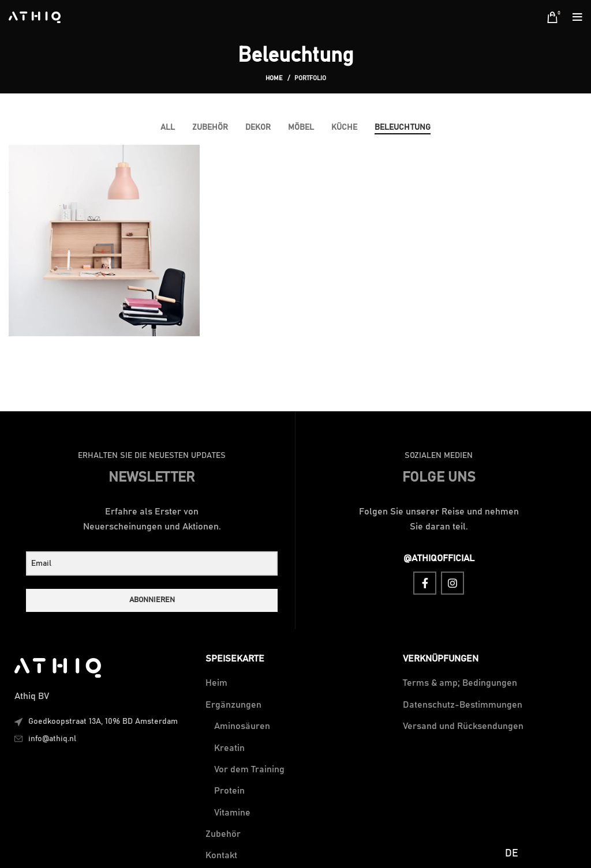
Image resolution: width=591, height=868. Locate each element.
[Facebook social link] (425, 583)
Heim (216, 683)
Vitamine (232, 813)
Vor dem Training (249, 769)
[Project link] (104, 240)
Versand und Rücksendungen (463, 726)
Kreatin (229, 748)
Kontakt (221, 855)
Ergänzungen (233, 705)
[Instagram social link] (452, 583)
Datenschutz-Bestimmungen (463, 705)
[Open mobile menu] (577, 17)
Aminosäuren (242, 726)
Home (274, 78)
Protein (229, 791)
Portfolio (310, 78)
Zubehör (223, 834)
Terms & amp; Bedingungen (460, 683)
